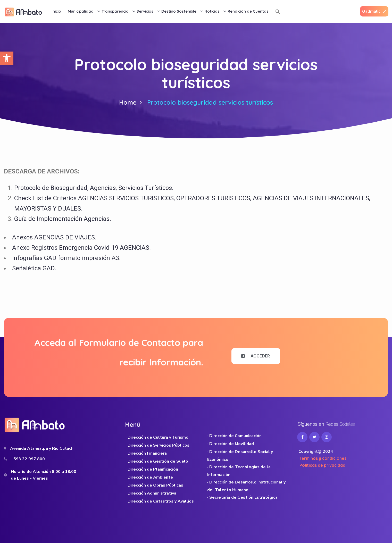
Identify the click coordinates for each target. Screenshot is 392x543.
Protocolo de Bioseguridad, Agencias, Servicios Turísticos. (94, 188)
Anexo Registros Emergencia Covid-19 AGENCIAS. (81, 248)
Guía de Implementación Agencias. (63, 219)
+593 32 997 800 (28, 459)
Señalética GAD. (34, 268)
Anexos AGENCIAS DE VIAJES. (54, 237)
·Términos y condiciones (322, 458)
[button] (7, 58)
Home (128, 102)
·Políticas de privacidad (322, 465)
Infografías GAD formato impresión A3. (66, 258)
